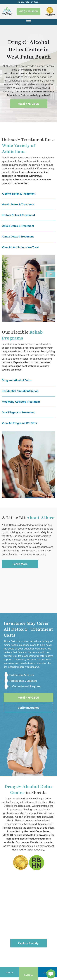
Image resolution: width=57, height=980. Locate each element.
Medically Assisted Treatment (21, 402)
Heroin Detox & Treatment (18, 204)
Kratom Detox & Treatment (18, 215)
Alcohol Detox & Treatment (19, 194)
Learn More (20, 564)
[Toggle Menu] (29, 22)
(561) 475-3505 (28, 11)
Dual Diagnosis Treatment (18, 412)
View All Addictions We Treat (20, 247)
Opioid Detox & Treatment (18, 226)
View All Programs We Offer (20, 423)
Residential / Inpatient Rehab (20, 391)
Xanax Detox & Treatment (18, 237)
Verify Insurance (29, 708)
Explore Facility (28, 943)
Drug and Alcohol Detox (17, 380)
